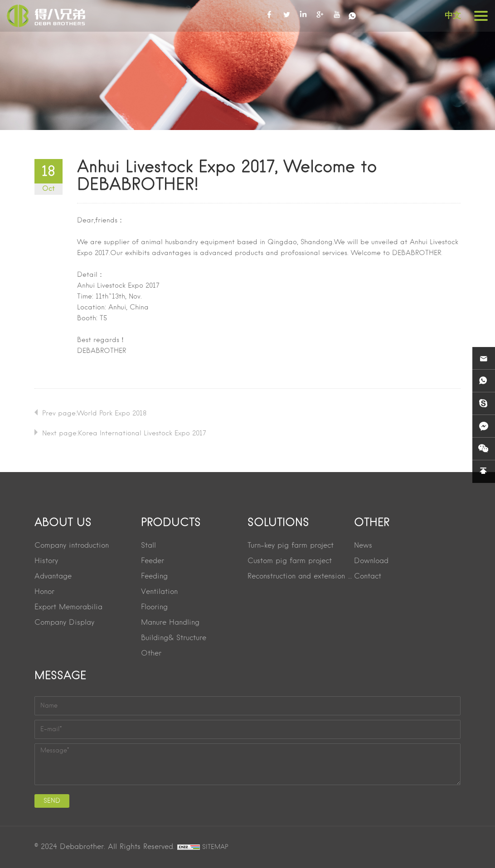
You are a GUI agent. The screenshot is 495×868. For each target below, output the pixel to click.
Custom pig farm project (290, 561)
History (46, 561)
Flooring (154, 608)
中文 (453, 15)
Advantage (53, 577)
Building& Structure (174, 638)
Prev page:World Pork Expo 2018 (94, 414)
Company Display (64, 623)
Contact (368, 577)
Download (371, 561)
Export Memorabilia (68, 608)
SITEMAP (215, 847)
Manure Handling (170, 623)
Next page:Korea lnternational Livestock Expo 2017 (124, 434)
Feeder (153, 561)
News (363, 546)
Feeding (154, 577)
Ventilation (159, 592)
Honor (44, 592)
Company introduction (72, 546)
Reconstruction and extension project (301, 577)
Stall (148, 546)
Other (151, 654)
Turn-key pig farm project (291, 546)
